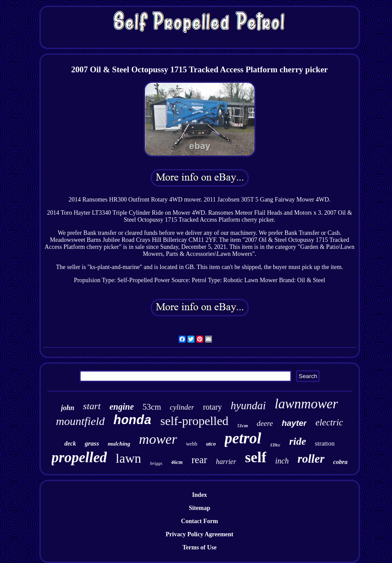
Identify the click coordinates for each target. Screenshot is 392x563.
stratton (325, 443)
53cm (152, 407)
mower (158, 439)
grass (92, 443)
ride (298, 441)
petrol (243, 438)
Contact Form (199, 521)
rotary (212, 407)
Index (199, 495)
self (256, 457)
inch (282, 461)
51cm (243, 425)
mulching (119, 444)
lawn (128, 458)
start (92, 406)
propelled (79, 457)
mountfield (80, 421)
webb (191, 444)
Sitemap (200, 508)
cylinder (182, 407)
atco (211, 444)
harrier (226, 462)
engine (122, 407)
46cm (177, 462)
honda (132, 421)
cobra (341, 462)
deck (70, 444)
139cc (275, 445)
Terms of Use (199, 547)
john (67, 408)
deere (265, 423)
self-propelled (194, 421)
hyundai (248, 405)
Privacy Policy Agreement (199, 534)
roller (311, 459)
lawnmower (306, 404)
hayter (294, 423)
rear (199, 460)
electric (329, 422)
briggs (156, 463)
